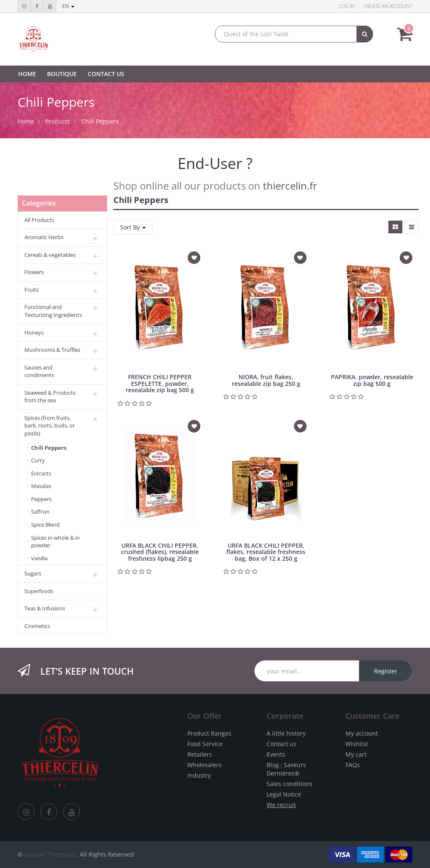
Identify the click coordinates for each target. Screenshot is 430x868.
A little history (286, 733)
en (68, 6)
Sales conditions (290, 784)
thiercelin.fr (290, 186)
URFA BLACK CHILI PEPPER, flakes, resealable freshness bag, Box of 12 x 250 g (266, 552)
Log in (347, 6)
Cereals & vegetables (50, 255)
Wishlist (357, 744)
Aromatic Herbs (44, 237)
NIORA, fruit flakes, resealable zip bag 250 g (266, 380)
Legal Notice (284, 794)
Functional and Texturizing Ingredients (53, 311)
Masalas (41, 486)
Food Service (205, 744)
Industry (199, 775)
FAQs (353, 765)
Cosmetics (37, 626)
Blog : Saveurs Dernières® (286, 769)
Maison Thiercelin (50, 854)
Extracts (41, 473)
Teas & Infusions (45, 608)
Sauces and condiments (39, 371)
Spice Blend (45, 525)
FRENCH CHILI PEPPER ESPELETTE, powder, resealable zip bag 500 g (160, 383)
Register (386, 671)
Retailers (200, 754)
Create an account (388, 6)
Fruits (31, 290)
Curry (38, 460)
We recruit (281, 805)
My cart (356, 754)
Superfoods (39, 591)
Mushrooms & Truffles (52, 350)
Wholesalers (205, 765)
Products (58, 121)
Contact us (282, 744)
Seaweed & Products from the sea (50, 397)
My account (362, 733)
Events (276, 754)
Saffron (40, 512)
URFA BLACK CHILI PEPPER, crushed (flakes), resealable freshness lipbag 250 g (160, 552)
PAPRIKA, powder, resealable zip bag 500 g (372, 380)
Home (26, 121)
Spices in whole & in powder (55, 542)
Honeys (34, 332)
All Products (39, 220)
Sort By (133, 227)
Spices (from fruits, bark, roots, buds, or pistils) (50, 426)
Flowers (34, 272)
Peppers (41, 499)
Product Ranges (209, 733)
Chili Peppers (100, 121)
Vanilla (39, 558)
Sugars (33, 573)
